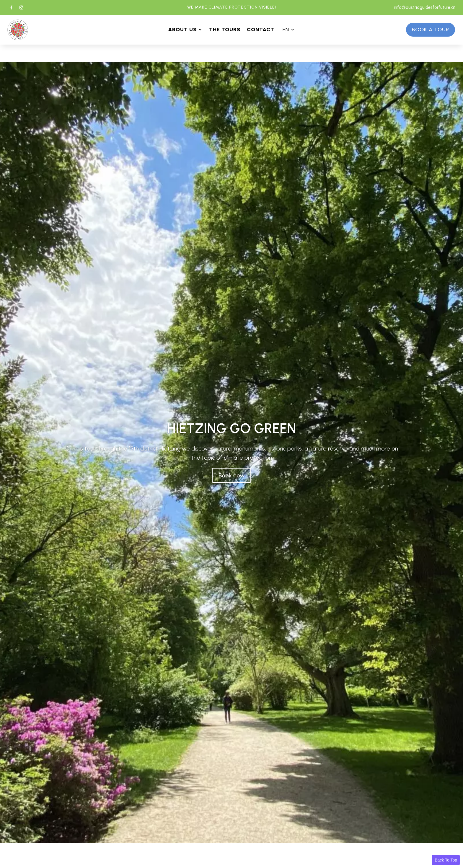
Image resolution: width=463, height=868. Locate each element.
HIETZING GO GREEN (231, 428)
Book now (231, 475)
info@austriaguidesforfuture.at (425, 7)
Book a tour (431, 30)
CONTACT (261, 30)
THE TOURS (225, 30)
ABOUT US (182, 30)
